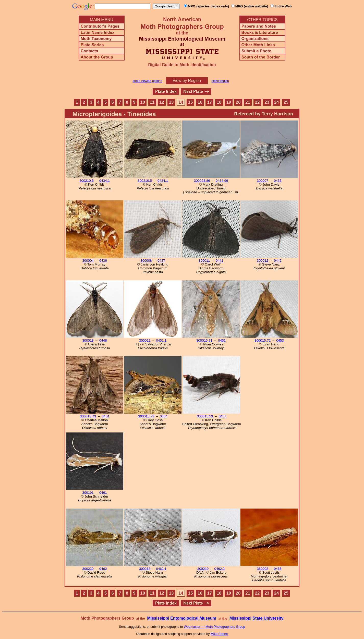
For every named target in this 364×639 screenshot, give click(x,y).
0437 (161, 261)
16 (200, 102)
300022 (145, 340)
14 (181, 102)
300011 (204, 261)
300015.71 (204, 340)
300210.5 (87, 181)
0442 (278, 261)
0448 (103, 340)
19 (229, 102)
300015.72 (263, 340)
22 (257, 102)
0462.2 (219, 569)
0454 (105, 416)
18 (219, 102)
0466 (278, 569)
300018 (88, 340)
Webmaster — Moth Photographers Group (214, 627)
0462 (103, 569)
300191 (88, 493)
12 (162, 102)
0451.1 (161, 340)
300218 (145, 569)
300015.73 (88, 416)
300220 (88, 569)
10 (143, 102)
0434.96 (222, 181)
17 (210, 102)
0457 (223, 416)
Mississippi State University (257, 618)
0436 (103, 261)
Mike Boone (219, 634)
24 (277, 102)
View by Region (187, 81)
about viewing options (147, 81)
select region (220, 81)
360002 (262, 569)
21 (248, 102)
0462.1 (161, 569)
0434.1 (105, 181)
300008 (146, 261)
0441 (220, 261)
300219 (203, 569)
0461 (103, 493)
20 (238, 102)
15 (191, 102)
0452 (222, 340)
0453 (280, 340)
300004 (88, 261)
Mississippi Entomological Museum (181, 618)
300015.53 (205, 416)
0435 (278, 181)
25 (286, 102)
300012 (262, 261)
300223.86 (202, 181)
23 (267, 102)
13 (171, 102)
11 (152, 102)
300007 (262, 181)
